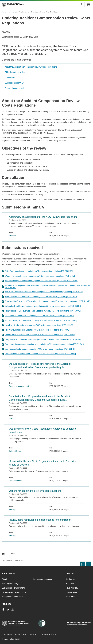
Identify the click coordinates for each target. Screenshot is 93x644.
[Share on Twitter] (28, 554)
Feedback (70, 584)
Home (4, 12)
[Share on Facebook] (23, 554)
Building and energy (10, 584)
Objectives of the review (15, 72)
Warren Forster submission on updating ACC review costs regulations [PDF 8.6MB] (39, 276)
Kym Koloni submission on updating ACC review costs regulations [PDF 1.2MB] (37, 325)
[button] (89, 564)
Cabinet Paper (15, 451)
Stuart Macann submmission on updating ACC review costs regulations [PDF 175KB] (40, 297)
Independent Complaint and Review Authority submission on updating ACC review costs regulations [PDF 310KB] (46, 287)
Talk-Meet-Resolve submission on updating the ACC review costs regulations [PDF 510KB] (42, 292)
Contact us (70, 579)
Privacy (33, 635)
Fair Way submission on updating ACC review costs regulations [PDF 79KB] (36, 330)
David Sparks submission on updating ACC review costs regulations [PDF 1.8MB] (38, 335)
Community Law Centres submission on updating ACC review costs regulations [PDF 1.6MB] (43, 344)
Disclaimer (20, 635)
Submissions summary (14, 83)
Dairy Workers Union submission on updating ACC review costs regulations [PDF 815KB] (41, 339)
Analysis (13, 236)
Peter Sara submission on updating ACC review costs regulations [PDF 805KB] (37, 271)
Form (11, 419)
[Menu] (89, 4)
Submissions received (14, 88)
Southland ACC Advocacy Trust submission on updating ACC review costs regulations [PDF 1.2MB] (46, 301)
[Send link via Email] (18, 554)
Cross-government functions (14, 592)
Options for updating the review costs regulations (35, 491)
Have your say (13, 12)
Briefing (12, 510)
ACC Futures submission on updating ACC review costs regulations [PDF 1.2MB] (38, 316)
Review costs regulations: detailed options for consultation (40, 520)
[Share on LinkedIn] (33, 554)
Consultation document (19, 386)
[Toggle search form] (81, 4)
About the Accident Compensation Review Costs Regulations (31, 67)
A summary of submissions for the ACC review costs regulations (43, 217)
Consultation (10, 78)
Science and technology (43, 579)
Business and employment (13, 588)
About (4, 579)
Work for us (71, 597)
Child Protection (48, 635)
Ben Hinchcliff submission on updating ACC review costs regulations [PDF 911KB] (38, 349)
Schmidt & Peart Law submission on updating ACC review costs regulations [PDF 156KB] (42, 306)
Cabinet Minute (15, 481)
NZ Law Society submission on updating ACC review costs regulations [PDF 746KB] (39, 320)
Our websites (71, 592)
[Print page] (3, 554)
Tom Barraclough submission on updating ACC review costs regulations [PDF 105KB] (40, 281)
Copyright (7, 635)
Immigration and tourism (12, 597)
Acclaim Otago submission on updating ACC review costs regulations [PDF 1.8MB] (39, 354)
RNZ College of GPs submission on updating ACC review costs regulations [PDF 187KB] (41, 311)
